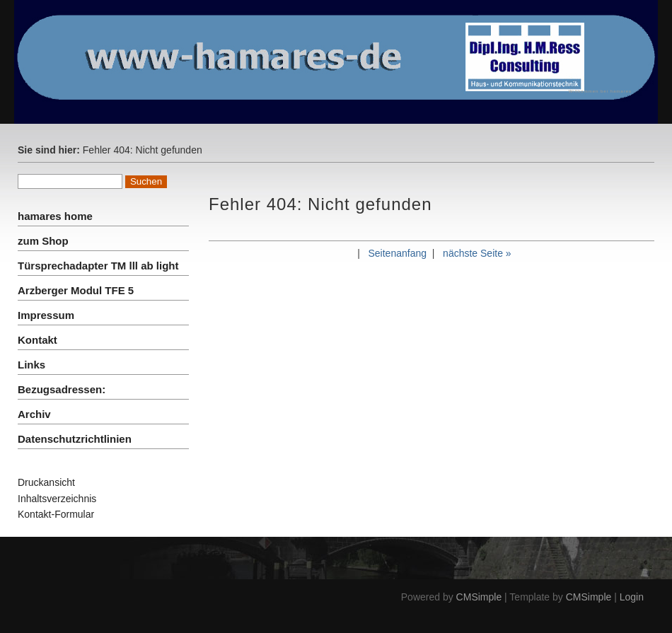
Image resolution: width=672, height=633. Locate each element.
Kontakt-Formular (56, 514)
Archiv (34, 414)
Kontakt (37, 340)
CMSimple (479, 597)
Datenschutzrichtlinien (75, 439)
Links (31, 365)
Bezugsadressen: (62, 389)
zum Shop (43, 241)
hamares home (55, 216)
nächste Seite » (477, 253)
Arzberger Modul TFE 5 (76, 290)
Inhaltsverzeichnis (57, 499)
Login (632, 597)
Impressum (46, 315)
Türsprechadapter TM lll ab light (98, 266)
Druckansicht (46, 482)
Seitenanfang (397, 253)
